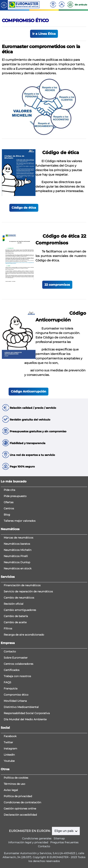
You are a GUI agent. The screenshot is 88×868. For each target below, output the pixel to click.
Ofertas (9, 502)
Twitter (8, 742)
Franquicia (11, 688)
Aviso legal (11, 790)
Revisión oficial (14, 604)
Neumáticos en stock (18, 568)
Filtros (8, 628)
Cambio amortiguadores (20, 610)
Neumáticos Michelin (18, 550)
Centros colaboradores (18, 664)
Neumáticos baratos (17, 544)
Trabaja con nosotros (17, 676)
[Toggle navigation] (4, 5)
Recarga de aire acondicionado (24, 635)
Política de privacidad (18, 796)
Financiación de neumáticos (22, 585)
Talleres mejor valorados (20, 521)
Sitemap (59, 838)
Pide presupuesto (15, 496)
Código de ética (24, 208)
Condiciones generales (37, 838)
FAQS (7, 682)
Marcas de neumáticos (18, 538)
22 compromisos (57, 285)
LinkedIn (9, 755)
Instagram (10, 749)
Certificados (12, 670)
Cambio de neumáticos (19, 598)
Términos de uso (14, 784)
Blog (7, 515)
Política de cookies (16, 778)
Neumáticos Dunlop (17, 562)
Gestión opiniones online (20, 809)
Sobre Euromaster (16, 658)
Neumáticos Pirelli (16, 556)
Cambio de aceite (15, 622)
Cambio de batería (16, 616)
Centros (9, 508)
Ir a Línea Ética (44, 34)
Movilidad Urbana (15, 701)
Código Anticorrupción (28, 391)
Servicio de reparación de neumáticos (28, 591)
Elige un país (64, 831)
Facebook (10, 736)
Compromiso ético (16, 695)
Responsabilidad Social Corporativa (27, 713)
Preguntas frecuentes (64, 842)
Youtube (9, 761)
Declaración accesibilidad (20, 815)
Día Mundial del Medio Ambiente (25, 719)
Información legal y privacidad (28, 842)
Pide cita (9, 490)
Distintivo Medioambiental (21, 707)
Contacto (10, 651)
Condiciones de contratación (22, 802)
